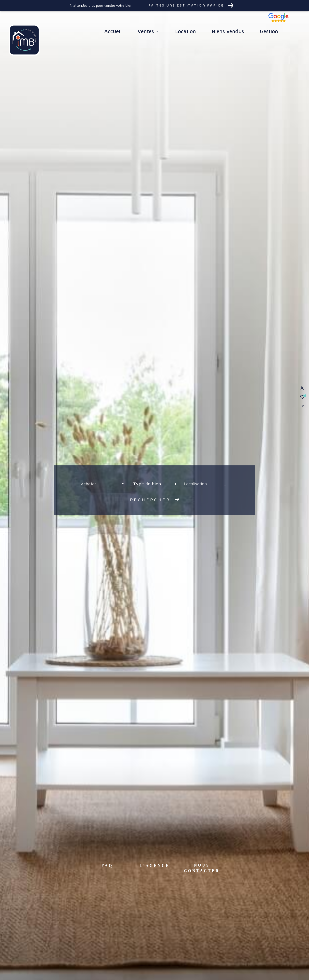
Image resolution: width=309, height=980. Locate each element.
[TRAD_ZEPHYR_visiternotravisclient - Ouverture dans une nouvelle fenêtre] (278, 21)
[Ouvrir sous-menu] (157, 32)
